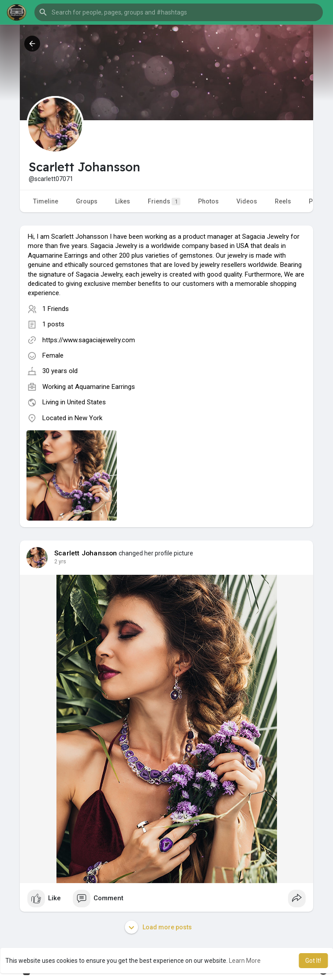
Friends (164, 202)
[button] (179, 12)
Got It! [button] (313, 961)
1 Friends (56, 309)
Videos (247, 201)
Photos (208, 201)
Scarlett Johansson (86, 553)
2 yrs (60, 562)
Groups (87, 201)
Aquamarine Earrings (105, 387)
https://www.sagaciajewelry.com (89, 340)
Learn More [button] (245, 961)
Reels (283, 201)
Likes (123, 201)
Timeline (46, 201)
